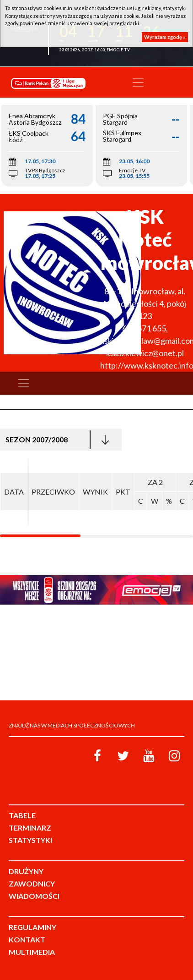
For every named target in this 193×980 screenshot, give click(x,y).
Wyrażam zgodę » (165, 37)
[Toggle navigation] (138, 83)
